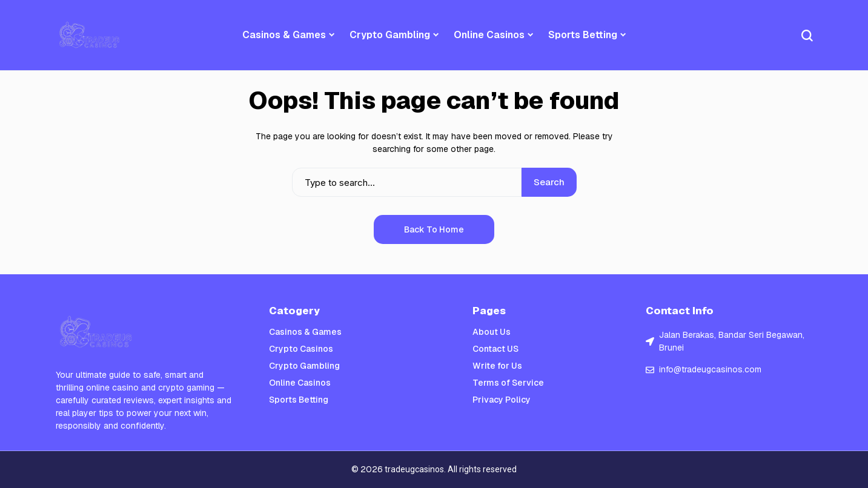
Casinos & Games (305, 332)
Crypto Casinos (301, 349)
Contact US (495, 349)
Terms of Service (508, 383)
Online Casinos (300, 383)
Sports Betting (299, 400)
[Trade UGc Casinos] (90, 35)
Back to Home (434, 229)
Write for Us (497, 366)
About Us (492, 332)
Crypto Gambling (304, 366)
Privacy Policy (502, 400)
